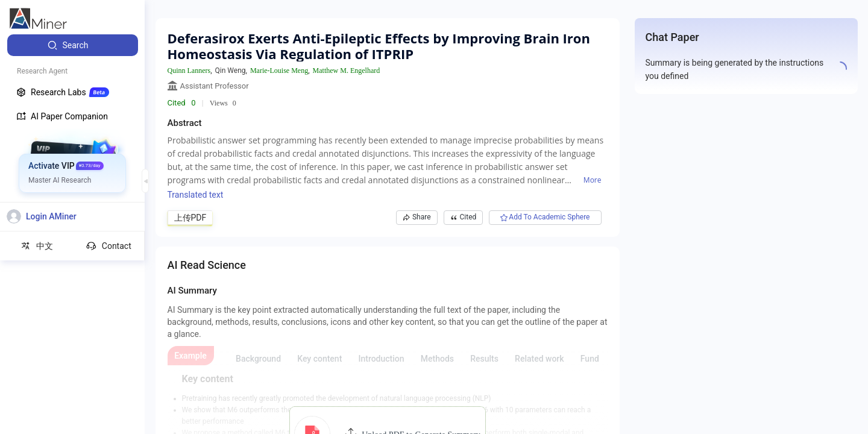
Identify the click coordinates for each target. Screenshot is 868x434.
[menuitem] (73, 45)
